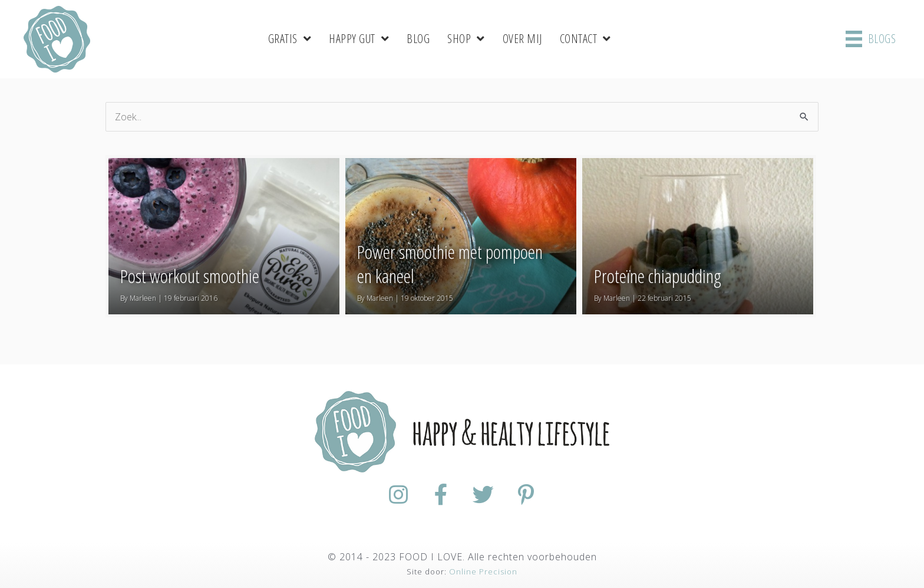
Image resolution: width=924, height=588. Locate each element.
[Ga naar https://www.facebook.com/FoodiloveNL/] (441, 495)
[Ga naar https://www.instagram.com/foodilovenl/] (398, 495)
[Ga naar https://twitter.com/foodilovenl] (483, 495)
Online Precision (483, 571)
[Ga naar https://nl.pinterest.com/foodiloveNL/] (526, 495)
